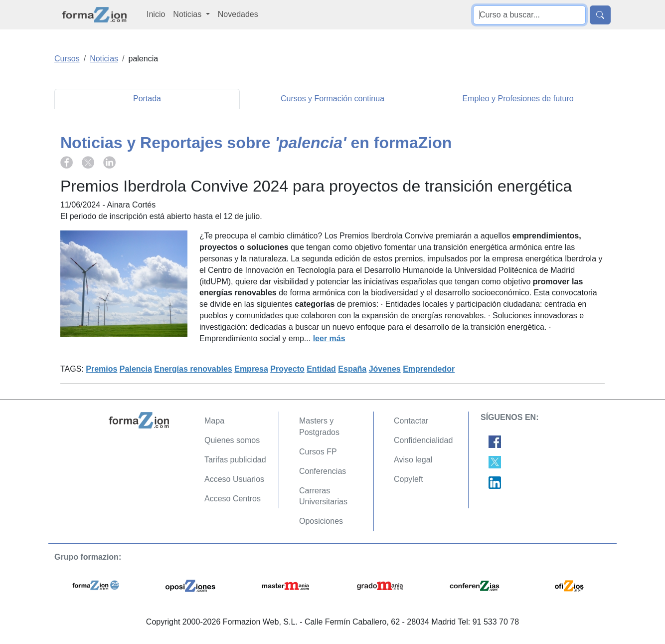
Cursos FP (318, 452)
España (352, 369)
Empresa (251, 369)
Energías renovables (193, 369)
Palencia (136, 369)
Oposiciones (321, 521)
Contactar (411, 421)
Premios (101, 369)
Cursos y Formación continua (332, 99)
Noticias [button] (188, 14)
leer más (329, 338)
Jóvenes (385, 369)
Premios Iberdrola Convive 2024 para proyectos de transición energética (316, 186)
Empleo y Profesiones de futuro (518, 99)
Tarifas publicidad (235, 460)
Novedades (238, 14)
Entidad (321, 369)
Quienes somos (232, 440)
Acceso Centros (233, 499)
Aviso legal (413, 460)
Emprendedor (429, 369)
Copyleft (409, 479)
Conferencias (323, 471)
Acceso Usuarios (234, 479)
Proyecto (287, 369)
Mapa (214, 421)
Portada (147, 99)
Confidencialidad (423, 440)
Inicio (156, 14)
